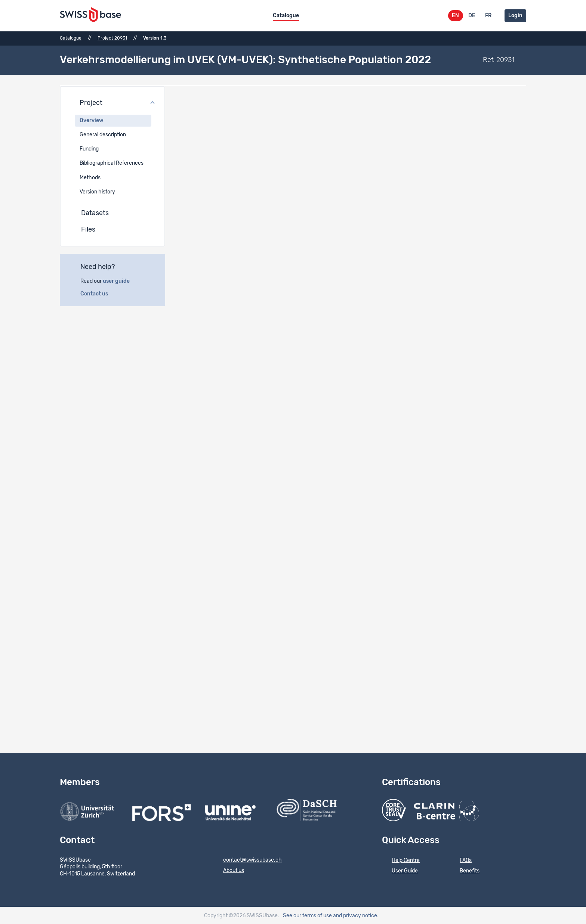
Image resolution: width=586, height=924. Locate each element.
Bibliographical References (112, 162)
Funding (89, 148)
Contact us (98, 293)
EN (455, 16)
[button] (112, 102)
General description (103, 134)
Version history (97, 191)
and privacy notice (355, 915)
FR (488, 16)
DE (472, 16)
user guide (120, 280)
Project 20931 (112, 38)
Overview (92, 120)
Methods (90, 177)
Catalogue (286, 16)
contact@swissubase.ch (248, 860)
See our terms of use (307, 915)
